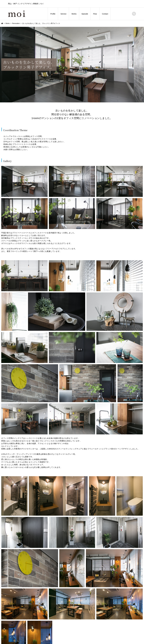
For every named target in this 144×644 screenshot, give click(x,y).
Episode (85, 14)
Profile (53, 14)
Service (64, 14)
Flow (95, 14)
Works (74, 14)
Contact (105, 14)
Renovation (16, 23)
